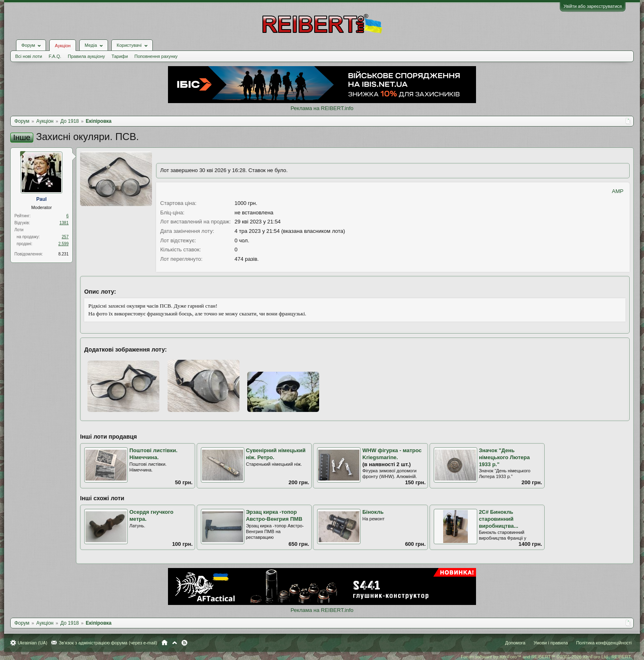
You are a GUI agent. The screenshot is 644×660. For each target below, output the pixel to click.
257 (65, 237)
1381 (64, 223)
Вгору (175, 643)
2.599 (63, 244)
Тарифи (120, 56)
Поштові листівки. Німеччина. (153, 454)
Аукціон (62, 46)
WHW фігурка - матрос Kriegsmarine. (392, 454)
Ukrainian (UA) (32, 643)
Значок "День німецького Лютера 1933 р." (504, 457)
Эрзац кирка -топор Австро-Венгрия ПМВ (274, 515)
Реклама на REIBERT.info (322, 108)
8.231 (63, 254)
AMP (618, 191)
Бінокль (373, 512)
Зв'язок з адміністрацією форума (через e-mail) (108, 643)
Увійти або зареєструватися (593, 6)
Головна (164, 643)
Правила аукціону (86, 56)
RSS (184, 643)
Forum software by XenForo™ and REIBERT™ (546, 657)
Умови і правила (551, 643)
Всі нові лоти (29, 56)
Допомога (515, 643)
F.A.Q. (55, 56)
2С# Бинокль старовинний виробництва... (499, 519)
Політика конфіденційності (604, 643)
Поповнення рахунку (156, 56)
